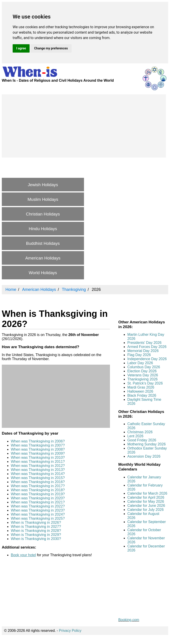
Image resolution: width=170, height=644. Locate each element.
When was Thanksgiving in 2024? (38, 514)
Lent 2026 (135, 436)
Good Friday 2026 (142, 440)
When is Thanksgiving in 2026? (36, 522)
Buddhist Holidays (43, 243)
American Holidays (43, 258)
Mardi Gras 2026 (141, 387)
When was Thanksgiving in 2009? (38, 453)
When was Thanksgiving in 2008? (38, 449)
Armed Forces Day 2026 (147, 347)
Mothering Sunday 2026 (147, 444)
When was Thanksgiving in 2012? (38, 466)
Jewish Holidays (43, 185)
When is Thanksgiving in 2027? (36, 527)
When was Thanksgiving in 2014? (38, 474)
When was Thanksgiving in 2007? (38, 445)
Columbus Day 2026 (144, 367)
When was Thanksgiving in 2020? (38, 498)
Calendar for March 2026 (147, 493)
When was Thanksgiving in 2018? (38, 490)
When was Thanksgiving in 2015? (38, 478)
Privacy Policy (70, 631)
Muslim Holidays (43, 199)
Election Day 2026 (142, 371)
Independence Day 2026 (147, 359)
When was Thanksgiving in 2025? (38, 518)
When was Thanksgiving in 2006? (38, 441)
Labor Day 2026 (140, 363)
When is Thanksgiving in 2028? (36, 531)
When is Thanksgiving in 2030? (36, 539)
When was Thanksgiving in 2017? (38, 486)
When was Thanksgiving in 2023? (38, 510)
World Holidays (43, 273)
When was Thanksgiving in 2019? (38, 494)
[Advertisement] (84, 126)
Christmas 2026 (140, 432)
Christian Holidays (43, 214)
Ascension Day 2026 (144, 456)
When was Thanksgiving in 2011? (38, 462)
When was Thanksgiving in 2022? (38, 506)
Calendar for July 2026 (146, 510)
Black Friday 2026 (142, 395)
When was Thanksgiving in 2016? (38, 482)
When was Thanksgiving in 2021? (38, 502)
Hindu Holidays (43, 229)
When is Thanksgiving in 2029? (36, 535)
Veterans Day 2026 (143, 375)
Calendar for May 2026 (146, 502)
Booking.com (129, 620)
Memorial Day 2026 (143, 351)
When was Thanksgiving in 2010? (38, 458)
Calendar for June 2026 (146, 506)
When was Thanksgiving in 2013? (38, 470)
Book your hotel (23, 555)
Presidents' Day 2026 (144, 343)
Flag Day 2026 (139, 355)
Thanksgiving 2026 (142, 379)
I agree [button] (21, 48)
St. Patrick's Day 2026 (145, 383)
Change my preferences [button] (51, 48)
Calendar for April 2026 (146, 497)
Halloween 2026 (140, 391)
